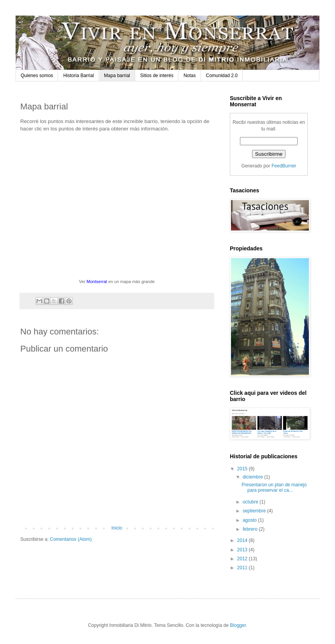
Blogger (238, 625)
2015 (243, 469)
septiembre (255, 511)
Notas (190, 76)
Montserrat (97, 282)
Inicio (117, 528)
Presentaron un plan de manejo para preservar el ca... (274, 487)
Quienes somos (37, 76)
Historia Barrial (78, 76)
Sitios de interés (157, 76)
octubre (251, 502)
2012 (243, 559)
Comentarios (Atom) (71, 539)
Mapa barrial (117, 76)
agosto (250, 520)
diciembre (253, 477)
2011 (243, 568)
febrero (251, 529)
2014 (243, 540)
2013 (243, 550)
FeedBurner (284, 166)
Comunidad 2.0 (222, 76)
